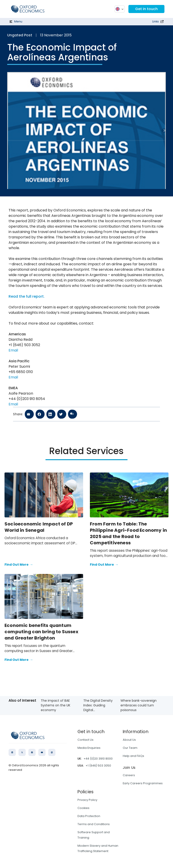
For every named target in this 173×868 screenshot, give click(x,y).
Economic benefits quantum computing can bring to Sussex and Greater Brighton (41, 632)
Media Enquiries (89, 748)
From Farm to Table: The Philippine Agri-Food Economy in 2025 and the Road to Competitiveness (128, 533)
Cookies (83, 808)
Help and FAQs (133, 756)
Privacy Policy (87, 800)
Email (13, 350)
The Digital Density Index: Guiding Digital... (98, 705)
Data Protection (89, 816)
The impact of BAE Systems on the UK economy (56, 705)
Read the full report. (27, 296)
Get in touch (146, 9)
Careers (129, 775)
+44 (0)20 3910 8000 (98, 759)
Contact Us (85, 740)
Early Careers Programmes (143, 783)
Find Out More (19, 565)
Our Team (130, 748)
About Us (129, 740)
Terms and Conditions (94, 824)
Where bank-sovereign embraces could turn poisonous (139, 705)
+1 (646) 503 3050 (98, 766)
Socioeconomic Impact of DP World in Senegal (39, 527)
